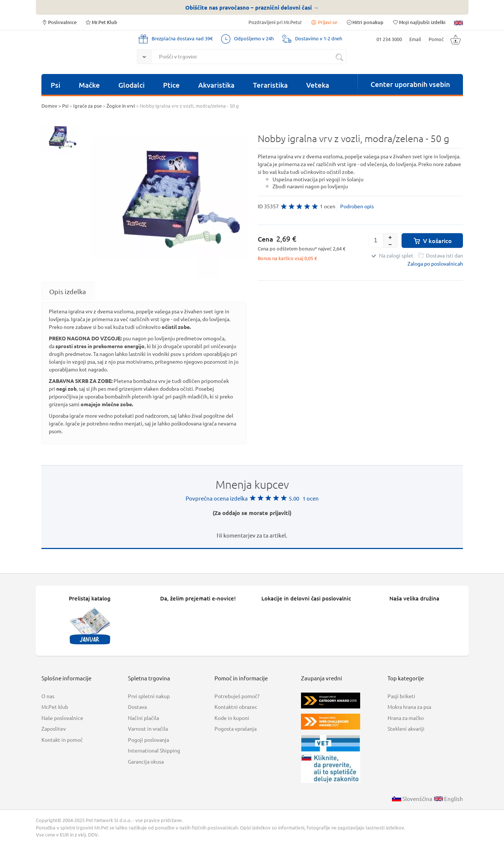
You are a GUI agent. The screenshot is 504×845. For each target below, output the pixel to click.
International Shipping (154, 750)
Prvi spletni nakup (149, 696)
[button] (390, 237)
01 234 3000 (389, 39)
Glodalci (131, 85)
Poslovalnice (59, 22)
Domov (49, 106)
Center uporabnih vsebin (410, 84)
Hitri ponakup (365, 22)
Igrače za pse (87, 106)
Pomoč (436, 39)
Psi (55, 85)
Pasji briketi (401, 696)
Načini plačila (143, 718)
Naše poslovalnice (62, 718)
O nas (48, 696)
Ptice (171, 85)
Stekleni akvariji (406, 728)
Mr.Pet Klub (101, 22)
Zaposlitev (54, 728)
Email (415, 39)
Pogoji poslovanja (148, 740)
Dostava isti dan (444, 255)
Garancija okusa (146, 761)
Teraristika (270, 85)
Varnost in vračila (148, 728)
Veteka (318, 85)
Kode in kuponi (232, 718)
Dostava (137, 707)
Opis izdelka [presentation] (67, 291)
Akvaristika (216, 85)
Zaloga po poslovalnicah (435, 263)
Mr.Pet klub (55, 707)
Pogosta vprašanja (236, 728)
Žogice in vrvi (121, 106)
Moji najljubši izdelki (419, 22)
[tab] (67, 291)
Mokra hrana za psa (409, 707)
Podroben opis (357, 206)
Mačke (89, 85)
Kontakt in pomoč (62, 740)
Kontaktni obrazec (236, 707)
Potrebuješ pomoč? (237, 696)
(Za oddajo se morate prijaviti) (252, 513)
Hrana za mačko (406, 718)
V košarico (432, 240)
